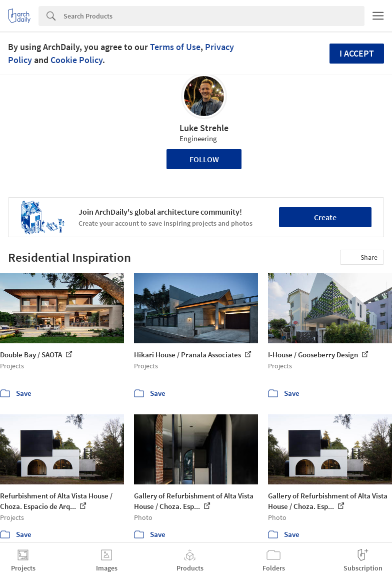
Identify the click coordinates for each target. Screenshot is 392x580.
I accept (357, 53)
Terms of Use (175, 47)
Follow (204, 159)
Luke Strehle (204, 128)
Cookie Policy (76, 60)
